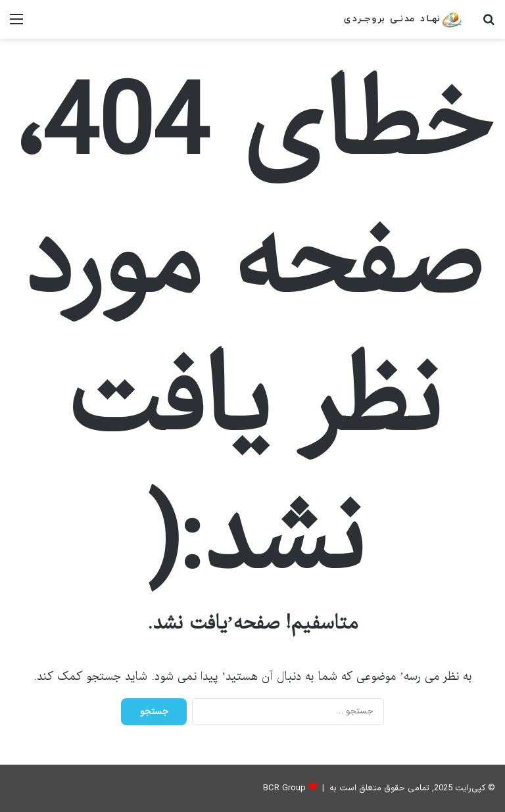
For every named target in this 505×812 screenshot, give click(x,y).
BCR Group (284, 788)
